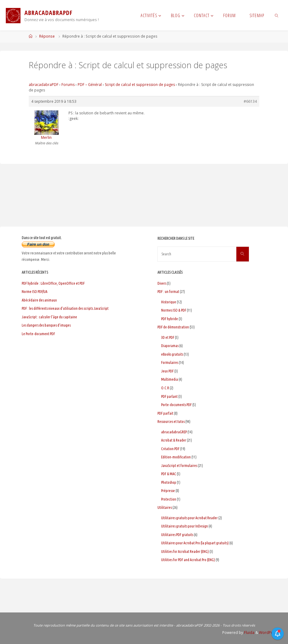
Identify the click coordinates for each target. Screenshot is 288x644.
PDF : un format (168, 292)
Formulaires (170, 363)
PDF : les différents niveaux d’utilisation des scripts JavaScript (65, 308)
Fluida (249, 633)
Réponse (47, 36)
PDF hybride (170, 319)
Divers (162, 283)
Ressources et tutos (171, 422)
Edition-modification (176, 457)
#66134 (250, 101)
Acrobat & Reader (174, 440)
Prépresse (168, 491)
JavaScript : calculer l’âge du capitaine (49, 317)
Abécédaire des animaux (39, 300)
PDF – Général (90, 85)
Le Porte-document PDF (38, 334)
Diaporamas (170, 346)
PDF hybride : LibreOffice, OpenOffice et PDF (53, 283)
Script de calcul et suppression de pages (140, 85)
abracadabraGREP (174, 432)
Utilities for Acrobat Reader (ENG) (185, 551)
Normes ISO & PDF (174, 310)
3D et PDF (168, 337)
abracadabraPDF (44, 85)
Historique (169, 302)
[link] (277, 15)
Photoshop (169, 482)
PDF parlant (169, 396)
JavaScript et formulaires (179, 466)
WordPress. (269, 633)
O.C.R (165, 388)
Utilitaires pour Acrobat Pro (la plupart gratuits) (195, 543)
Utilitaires (165, 507)
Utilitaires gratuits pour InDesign (185, 526)
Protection (169, 499)
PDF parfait (165, 413)
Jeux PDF (167, 371)
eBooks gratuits (172, 354)
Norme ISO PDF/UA (35, 292)
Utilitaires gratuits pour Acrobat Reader (189, 518)
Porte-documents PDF (176, 405)
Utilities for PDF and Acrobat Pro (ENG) (188, 560)
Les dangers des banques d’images (46, 325)
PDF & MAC (169, 474)
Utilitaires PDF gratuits (177, 535)
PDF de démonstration (173, 327)
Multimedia (170, 379)
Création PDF (170, 449)
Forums (68, 85)
